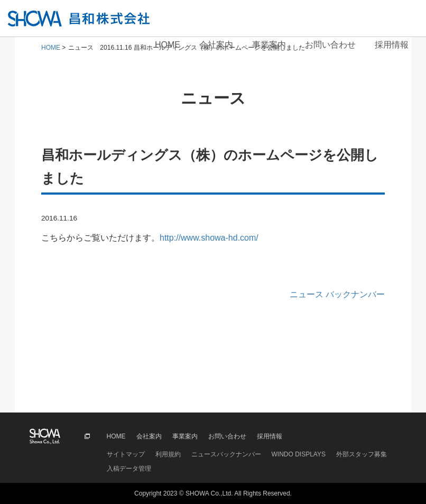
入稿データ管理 (129, 469)
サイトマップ (126, 454)
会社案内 (216, 45)
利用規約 (168, 454)
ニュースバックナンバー (226, 454)
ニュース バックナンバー (337, 294)
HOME (168, 45)
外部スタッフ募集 (362, 454)
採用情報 (392, 45)
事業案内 (269, 45)
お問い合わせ (330, 45)
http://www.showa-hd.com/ (209, 238)
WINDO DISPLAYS (299, 454)
